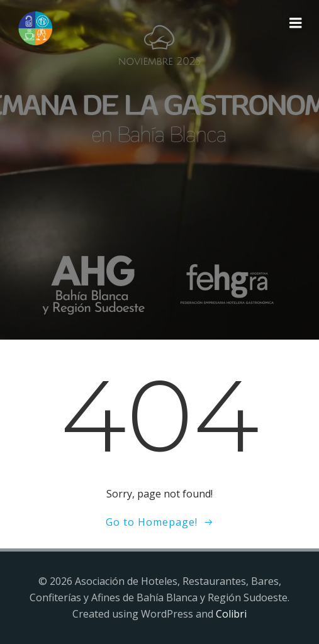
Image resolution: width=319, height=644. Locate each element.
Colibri (231, 614)
